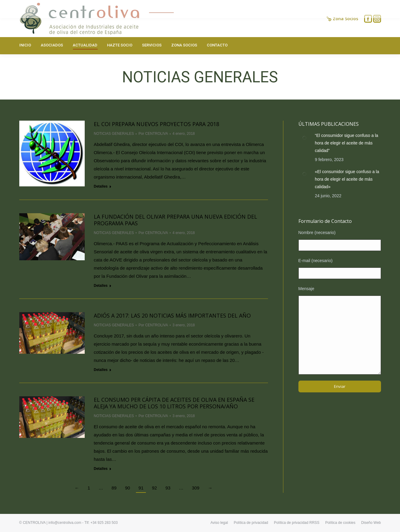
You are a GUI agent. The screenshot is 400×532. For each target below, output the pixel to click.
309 (195, 488)
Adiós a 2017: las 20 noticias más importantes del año (172, 315)
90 (128, 488)
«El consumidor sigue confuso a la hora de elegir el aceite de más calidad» (347, 179)
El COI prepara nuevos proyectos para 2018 (156, 124)
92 (154, 488)
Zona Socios (342, 19)
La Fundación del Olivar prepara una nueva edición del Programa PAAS (175, 220)
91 (141, 488)
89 (114, 488)
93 (168, 488)
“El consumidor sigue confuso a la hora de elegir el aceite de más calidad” (347, 143)
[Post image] (304, 138)
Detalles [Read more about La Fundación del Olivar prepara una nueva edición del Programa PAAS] (101, 286)
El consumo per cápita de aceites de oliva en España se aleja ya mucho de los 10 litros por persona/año (174, 403)
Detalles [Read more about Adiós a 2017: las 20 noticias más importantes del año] (101, 370)
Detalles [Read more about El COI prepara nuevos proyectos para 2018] (101, 186)
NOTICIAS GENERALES (114, 134)
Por (153, 134)
